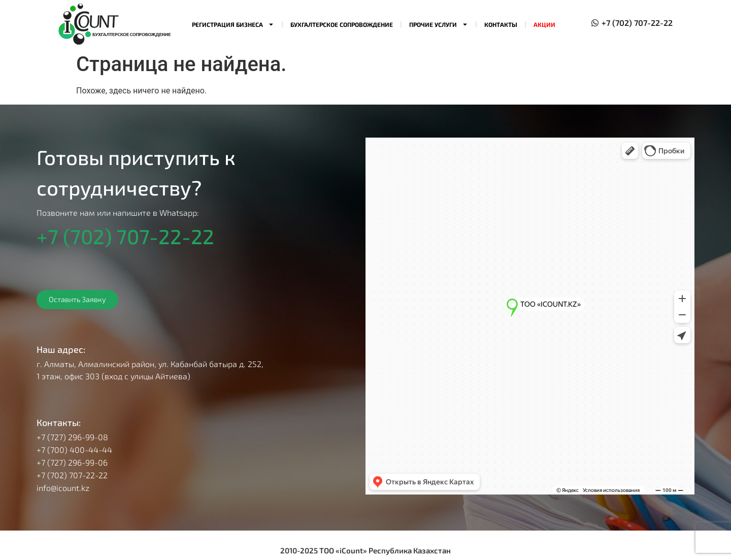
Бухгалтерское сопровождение (342, 24)
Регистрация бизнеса (233, 24)
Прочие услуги (439, 24)
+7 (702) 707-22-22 (125, 236)
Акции (544, 24)
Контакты (501, 24)
